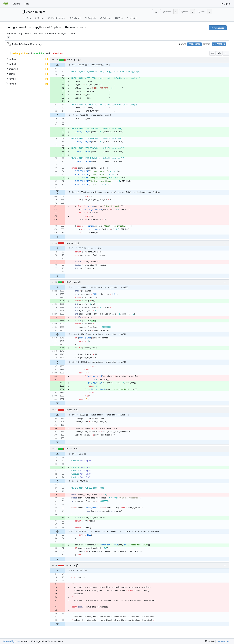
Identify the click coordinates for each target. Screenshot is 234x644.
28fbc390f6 (194, 44)
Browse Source (218, 28)
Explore (16, 4)
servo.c (70, 449)
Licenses (221, 641)
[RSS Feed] (156, 12)
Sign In (226, 4)
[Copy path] (79, 60)
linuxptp (40, 12)
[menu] (226, 53)
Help (27, 4)
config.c (72, 60)
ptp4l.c (70, 410)
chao (29, 12)
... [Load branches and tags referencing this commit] (9, 37)
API (229, 641)
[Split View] (219, 53)
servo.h (70, 565)
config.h (71, 243)
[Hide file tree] (7, 53)
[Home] (6, 4)
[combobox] (213, 53)
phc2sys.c (72, 282)
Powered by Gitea (12, 641)
